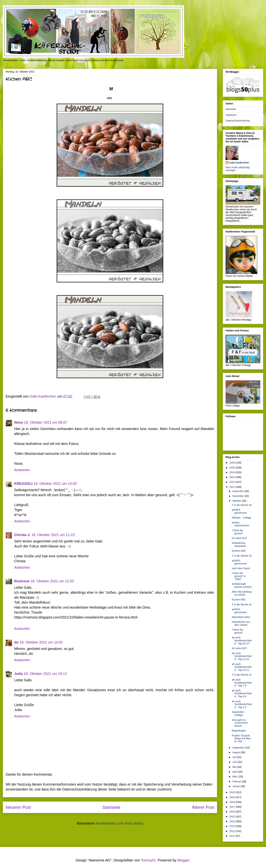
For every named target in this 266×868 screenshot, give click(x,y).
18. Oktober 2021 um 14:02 (41, 642)
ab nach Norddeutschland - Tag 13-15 (242, 656)
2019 (233, 797)
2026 (233, 463)
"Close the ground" (237, 532)
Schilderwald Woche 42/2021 (242, 585)
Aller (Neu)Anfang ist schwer (242, 593)
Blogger (183, 860)
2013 (233, 826)
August (236, 752)
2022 (233, 482)
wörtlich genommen (239, 511)
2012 (233, 831)
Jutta (18, 674)
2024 (233, 472)
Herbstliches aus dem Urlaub (241, 623)
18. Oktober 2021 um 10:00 (55, 484)
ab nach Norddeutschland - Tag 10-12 (242, 667)
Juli (235, 757)
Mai (235, 767)
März (235, 777)
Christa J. (22, 535)
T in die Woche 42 (242, 604)
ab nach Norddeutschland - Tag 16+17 (242, 640)
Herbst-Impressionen (241, 524)
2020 (233, 792)
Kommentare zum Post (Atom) (119, 823)
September (239, 748)
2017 (233, 807)
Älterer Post (203, 807)
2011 (233, 836)
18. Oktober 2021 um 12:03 (52, 581)
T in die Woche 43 (242, 556)
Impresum (231, 115)
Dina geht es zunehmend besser (240, 723)
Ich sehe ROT (239, 538)
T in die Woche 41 (242, 675)
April (235, 772)
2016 (233, 812)
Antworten (22, 470)
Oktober (237, 501)
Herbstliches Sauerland (239, 544)
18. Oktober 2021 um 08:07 (46, 422)
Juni (235, 762)
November (238, 496)
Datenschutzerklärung (238, 121)
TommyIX (148, 860)
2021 (233, 487)
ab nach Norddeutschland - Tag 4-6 (242, 694)
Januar (236, 786)
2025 (233, 468)
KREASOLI (23, 484)
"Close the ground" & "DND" (239, 576)
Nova (19, 422)
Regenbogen (239, 731)
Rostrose (22, 581)
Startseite (111, 807)
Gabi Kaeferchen (239, 163)
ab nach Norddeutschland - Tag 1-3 (242, 704)
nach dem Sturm (241, 568)
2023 (233, 477)
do (16, 642)
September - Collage (239, 713)
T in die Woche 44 (242, 505)
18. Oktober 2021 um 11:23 (53, 535)
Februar (237, 781)
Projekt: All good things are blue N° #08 (241, 739)
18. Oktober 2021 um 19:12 (45, 674)
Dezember (238, 491)
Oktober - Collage (242, 518)
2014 (233, 821)
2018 (233, 802)
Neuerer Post (18, 807)
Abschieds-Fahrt (241, 617)
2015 (233, 817)
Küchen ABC (239, 551)
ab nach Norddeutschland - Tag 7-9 (242, 683)
